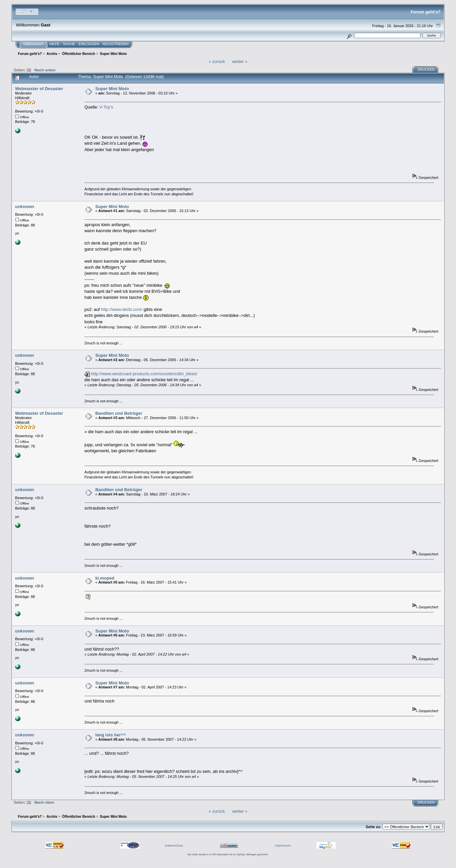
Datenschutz (174, 845)
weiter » (240, 61)
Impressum (283, 845)
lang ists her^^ (110, 735)
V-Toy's (106, 107)
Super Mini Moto (112, 89)
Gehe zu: (374, 827)
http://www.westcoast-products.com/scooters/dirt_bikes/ (144, 374)
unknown (25, 207)
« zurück (217, 61)
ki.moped (105, 578)
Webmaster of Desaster (39, 89)
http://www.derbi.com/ (122, 309)
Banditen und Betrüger (119, 413)
